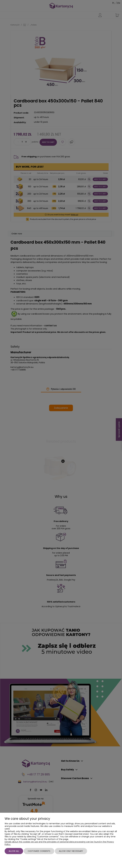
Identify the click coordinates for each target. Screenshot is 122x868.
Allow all (14, 851)
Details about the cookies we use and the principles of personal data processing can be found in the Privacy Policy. (59, 843)
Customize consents (39, 851)
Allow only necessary (71, 851)
